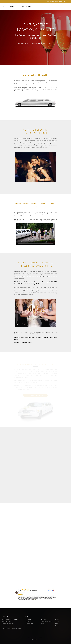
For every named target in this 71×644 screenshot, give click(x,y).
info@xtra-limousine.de (8, 625)
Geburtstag (43, 619)
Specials (57, 625)
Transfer (57, 621)
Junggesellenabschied (46, 621)
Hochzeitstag (30, 623)
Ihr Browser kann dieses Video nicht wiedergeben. (36, 236)
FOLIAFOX (38, 640)
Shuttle (56, 623)
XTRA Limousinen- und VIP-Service (17, 6)
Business (57, 619)
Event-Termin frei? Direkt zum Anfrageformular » (56, 2)
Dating (42, 623)
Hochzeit (29, 621)
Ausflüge (29, 619)
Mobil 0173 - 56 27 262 (8, 623)
